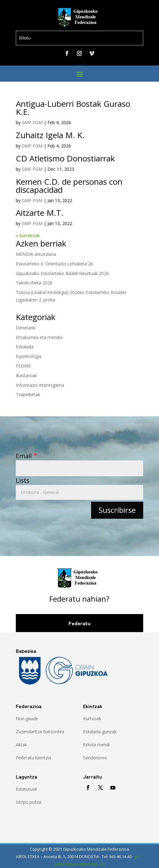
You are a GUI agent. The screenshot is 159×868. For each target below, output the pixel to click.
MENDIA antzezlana (36, 254)
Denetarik (26, 328)
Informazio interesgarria (40, 385)
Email (26, 456)
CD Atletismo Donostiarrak (65, 158)
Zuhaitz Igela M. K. (50, 135)
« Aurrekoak (28, 235)
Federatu (79, 623)
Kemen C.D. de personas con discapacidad (69, 186)
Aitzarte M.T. (40, 213)
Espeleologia (29, 356)
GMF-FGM (32, 122)
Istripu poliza (29, 802)
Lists (23, 480)
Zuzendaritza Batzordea (40, 732)
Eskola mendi (96, 745)
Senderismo (95, 758)
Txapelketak (28, 394)
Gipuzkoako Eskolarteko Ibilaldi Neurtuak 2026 (62, 273)
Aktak (21, 745)
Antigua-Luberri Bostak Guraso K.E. (73, 108)
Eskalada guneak (100, 732)
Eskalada (25, 347)
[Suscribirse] (117, 510)
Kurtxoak (92, 719)
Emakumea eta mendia (39, 337)
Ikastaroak (26, 375)
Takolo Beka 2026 (34, 283)
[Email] (79, 468)
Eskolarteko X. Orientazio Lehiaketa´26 (54, 264)
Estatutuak (26, 789)
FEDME (23, 366)
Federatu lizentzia (33, 758)
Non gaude (27, 719)
